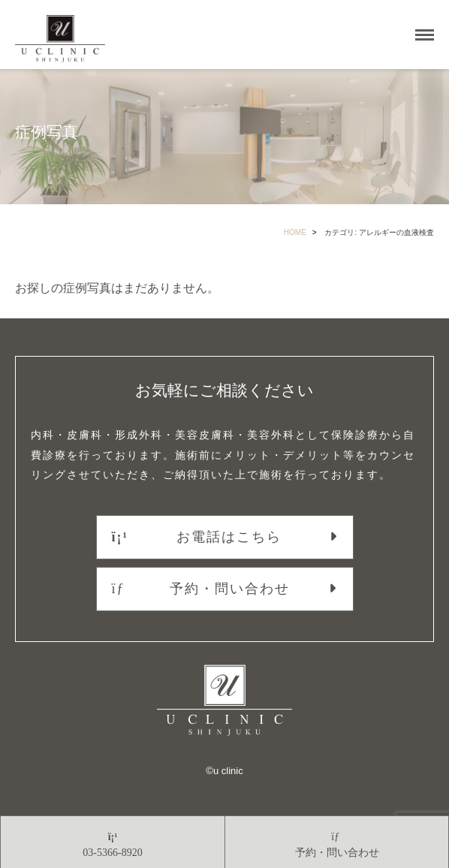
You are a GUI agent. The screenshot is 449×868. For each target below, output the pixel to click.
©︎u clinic (224, 771)
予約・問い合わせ (201, 589)
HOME (295, 232)
